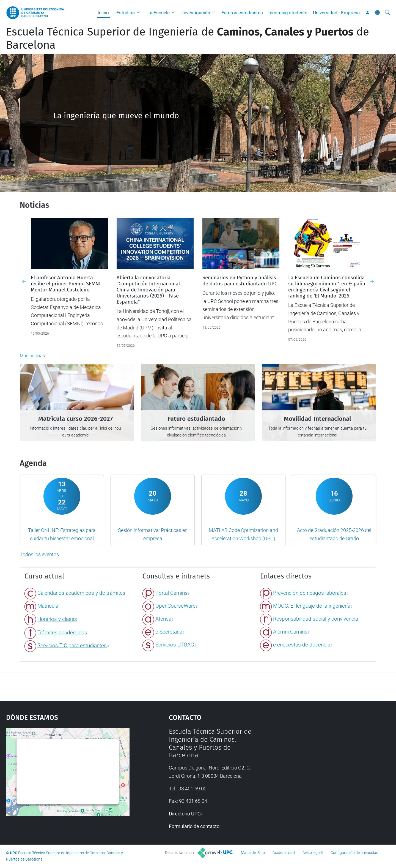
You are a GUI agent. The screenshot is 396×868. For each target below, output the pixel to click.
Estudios (126, 13)
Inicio (103, 13)
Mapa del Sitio (253, 853)
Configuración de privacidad (354, 853)
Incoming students (288, 13)
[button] (139, 13)
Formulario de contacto (194, 826)
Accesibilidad (284, 853)
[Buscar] (387, 13)
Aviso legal (312, 853)
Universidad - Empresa (336, 13)
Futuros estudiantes (242, 13)
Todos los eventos (39, 554)
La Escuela (159, 13)
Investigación (196, 13)
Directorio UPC (185, 814)
